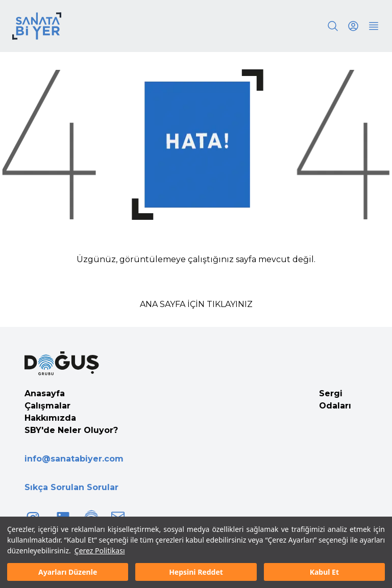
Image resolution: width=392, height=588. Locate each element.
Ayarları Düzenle (68, 572)
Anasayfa (45, 393)
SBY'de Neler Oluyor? (71, 430)
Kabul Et (324, 572)
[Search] (333, 26)
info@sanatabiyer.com (74, 459)
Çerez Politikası (100, 551)
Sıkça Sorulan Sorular (71, 487)
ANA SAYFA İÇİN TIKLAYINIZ (196, 304)
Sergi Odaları (335, 400)
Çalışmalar (47, 406)
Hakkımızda (50, 418)
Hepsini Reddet (196, 572)
